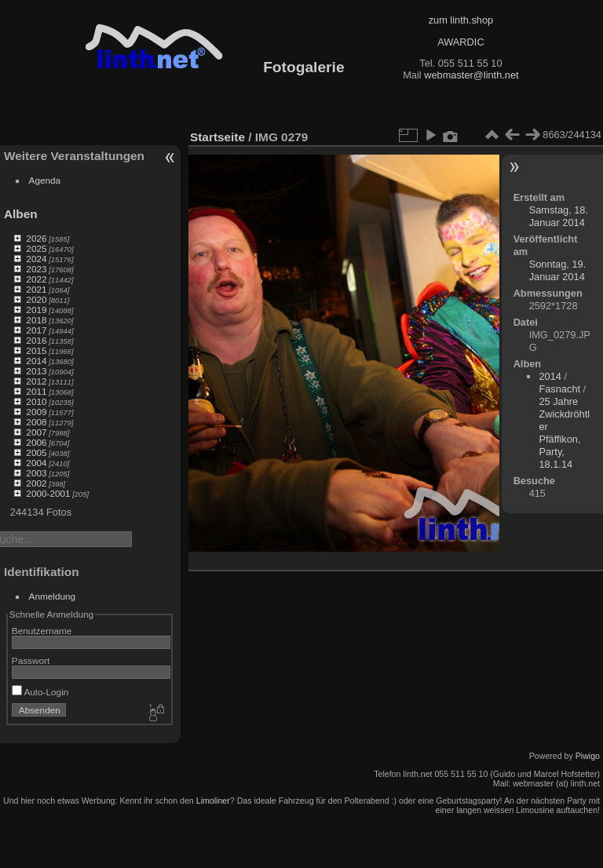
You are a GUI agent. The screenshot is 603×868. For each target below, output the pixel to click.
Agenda (45, 180)
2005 (36, 452)
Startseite (217, 137)
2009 (36, 412)
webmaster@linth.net (471, 75)
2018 (36, 320)
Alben (21, 214)
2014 (36, 361)
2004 (36, 463)
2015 (36, 350)
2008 (36, 422)
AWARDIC (460, 42)
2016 (36, 340)
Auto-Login (40, 692)
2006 (36, 442)
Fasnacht (559, 389)
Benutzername (42, 631)
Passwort (31, 660)
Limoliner (213, 801)
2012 (36, 381)
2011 (36, 391)
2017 (36, 330)
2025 (36, 248)
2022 (36, 279)
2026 (36, 238)
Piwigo (588, 756)
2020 (36, 299)
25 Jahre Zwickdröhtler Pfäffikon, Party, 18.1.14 (564, 433)
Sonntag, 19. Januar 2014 (558, 270)
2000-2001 (48, 493)
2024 (36, 259)
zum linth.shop (461, 20)
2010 (36, 401)
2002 (36, 483)
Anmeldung (53, 596)
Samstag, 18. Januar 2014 (559, 216)
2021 (36, 289)
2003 (36, 473)
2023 (36, 269)
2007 (36, 432)
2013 (36, 371)
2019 (36, 310)
